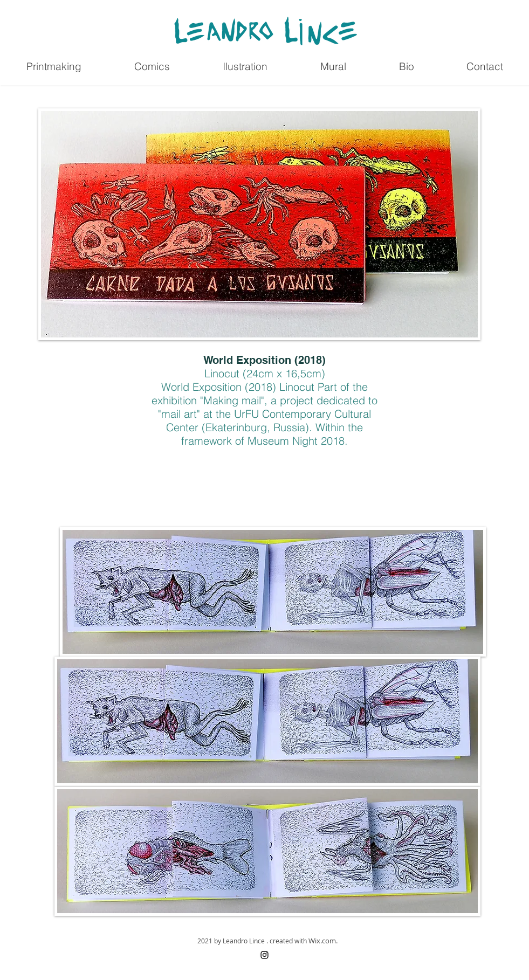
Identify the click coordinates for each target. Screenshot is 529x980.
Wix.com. (323, 941)
